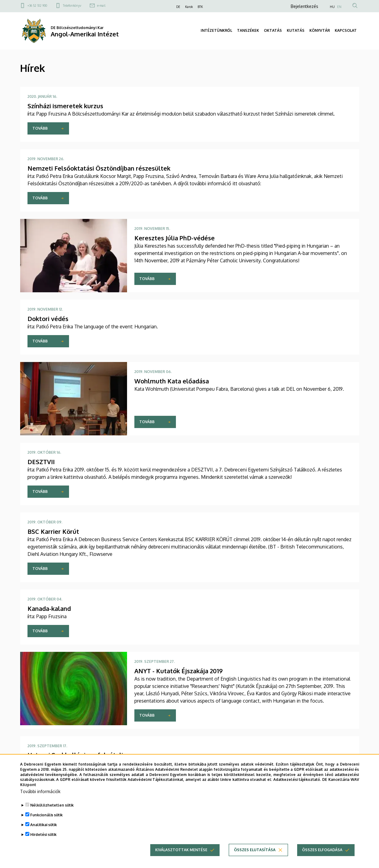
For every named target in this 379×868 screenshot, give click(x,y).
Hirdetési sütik (43, 842)
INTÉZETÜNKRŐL (216, 30)
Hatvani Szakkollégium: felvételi (75, 755)
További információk (40, 799)
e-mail (101, 6)
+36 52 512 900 (37, 6)
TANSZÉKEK (248, 30)
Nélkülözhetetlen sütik (52, 813)
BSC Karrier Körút (53, 531)
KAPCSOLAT (346, 30)
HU (332, 7)
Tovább (40, 128)
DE (178, 7)
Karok (189, 7)
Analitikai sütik (44, 832)
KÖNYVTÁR (320, 30)
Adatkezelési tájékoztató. (297, 787)
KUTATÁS (296, 30)
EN (339, 7)
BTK (200, 7)
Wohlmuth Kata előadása (172, 381)
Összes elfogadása (322, 857)
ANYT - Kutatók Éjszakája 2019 (179, 671)
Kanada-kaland (49, 608)
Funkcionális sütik (46, 823)
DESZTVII (41, 462)
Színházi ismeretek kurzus (65, 106)
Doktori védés (48, 319)
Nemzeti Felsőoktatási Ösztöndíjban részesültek (99, 168)
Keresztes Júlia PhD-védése (175, 238)
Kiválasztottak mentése (181, 857)
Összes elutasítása (255, 857)
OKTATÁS (273, 30)
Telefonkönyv (72, 6)
